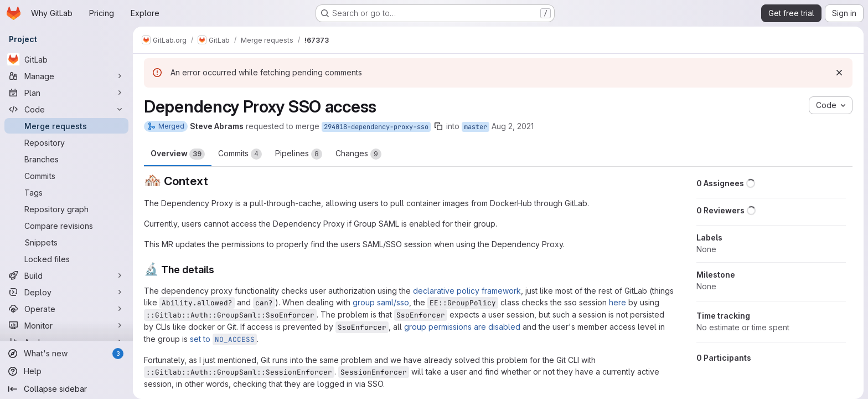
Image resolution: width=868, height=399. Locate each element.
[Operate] (66, 309)
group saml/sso (381, 302)
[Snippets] (66, 242)
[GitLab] (66, 59)
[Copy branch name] (438, 126)
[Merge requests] (66, 126)
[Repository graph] (66, 209)
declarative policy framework (467, 291)
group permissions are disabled (462, 327)
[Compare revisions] (66, 226)
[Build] (66, 275)
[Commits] (66, 176)
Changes (358, 154)
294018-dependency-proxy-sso (376, 127)
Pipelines (299, 154)
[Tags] (66, 192)
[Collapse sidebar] (66, 385)
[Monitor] (66, 325)
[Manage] (66, 76)
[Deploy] (66, 292)
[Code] (66, 109)
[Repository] (66, 142)
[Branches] (66, 159)
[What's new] (66, 349)
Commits (240, 154)
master (476, 127)
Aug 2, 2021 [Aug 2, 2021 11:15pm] (513, 126)
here (618, 302)
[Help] (66, 367)
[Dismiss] (839, 73)
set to (223, 339)
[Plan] (66, 93)
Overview (178, 154)
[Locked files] (66, 259)
